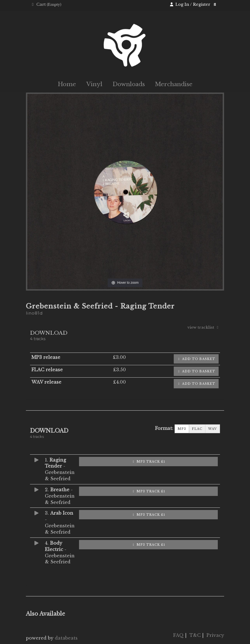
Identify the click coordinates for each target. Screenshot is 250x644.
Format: (164, 428)
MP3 (182, 429)
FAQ (178, 635)
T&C (195, 635)
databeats (66, 638)
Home (67, 84)
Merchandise (174, 84)
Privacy (215, 635)
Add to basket (196, 359)
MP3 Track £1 (148, 462)
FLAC (197, 429)
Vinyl (94, 84)
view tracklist (204, 327)
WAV (213, 429)
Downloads (129, 84)
